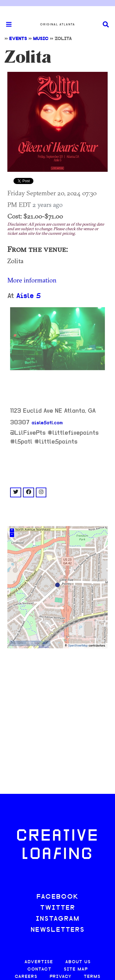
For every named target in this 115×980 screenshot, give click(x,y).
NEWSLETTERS (58, 930)
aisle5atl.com (47, 423)
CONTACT (39, 969)
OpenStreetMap (78, 646)
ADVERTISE (39, 962)
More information (32, 280)
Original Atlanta (58, 24)
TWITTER (58, 908)
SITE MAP (76, 969)
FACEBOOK (58, 897)
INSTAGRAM (58, 919)
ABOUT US (78, 962)
